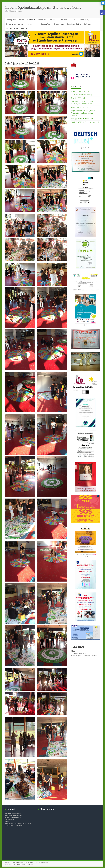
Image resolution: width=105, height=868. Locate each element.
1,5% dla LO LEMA (12, 28)
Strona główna (11, 20)
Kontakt (24, 28)
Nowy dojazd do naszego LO (81, 107)
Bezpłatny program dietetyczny (81, 91)
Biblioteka (87, 24)
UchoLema (63, 20)
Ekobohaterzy (59, 24)
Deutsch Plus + (46, 24)
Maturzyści (31, 20)
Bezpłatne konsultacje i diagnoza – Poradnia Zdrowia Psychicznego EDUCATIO (83, 113)
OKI (37, 24)
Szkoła (22, 20)
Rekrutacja (53, 20)
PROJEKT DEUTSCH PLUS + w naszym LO (85, 122)
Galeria (30, 24)
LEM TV (73, 20)
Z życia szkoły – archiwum (15, 24)
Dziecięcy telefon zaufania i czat (82, 119)
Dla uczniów (42, 20)
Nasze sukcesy (84, 20)
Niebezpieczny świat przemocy (81, 95)
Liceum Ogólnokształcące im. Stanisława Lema (43, 7)
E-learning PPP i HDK (78, 98)
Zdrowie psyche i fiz (74, 24)
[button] (102, 12)
